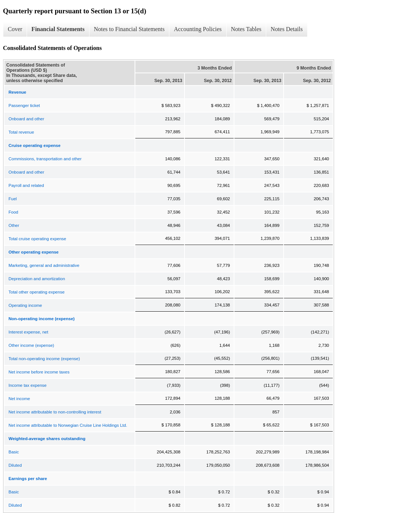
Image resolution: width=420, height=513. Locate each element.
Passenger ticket (24, 105)
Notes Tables (246, 29)
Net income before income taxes (39, 372)
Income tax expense (28, 385)
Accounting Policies (198, 29)
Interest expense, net (28, 332)
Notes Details (287, 29)
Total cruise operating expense (37, 239)
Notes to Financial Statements (129, 29)
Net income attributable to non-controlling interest (55, 412)
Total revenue (21, 132)
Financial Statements (58, 29)
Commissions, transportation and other (45, 159)
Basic (14, 452)
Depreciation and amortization (37, 279)
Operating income (25, 305)
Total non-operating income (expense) (44, 359)
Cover (15, 29)
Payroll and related (26, 185)
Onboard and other (26, 119)
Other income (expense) (31, 345)
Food (13, 212)
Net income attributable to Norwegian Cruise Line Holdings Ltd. (68, 425)
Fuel (13, 199)
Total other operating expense (37, 292)
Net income (19, 399)
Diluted (15, 465)
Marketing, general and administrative (44, 265)
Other (14, 225)
